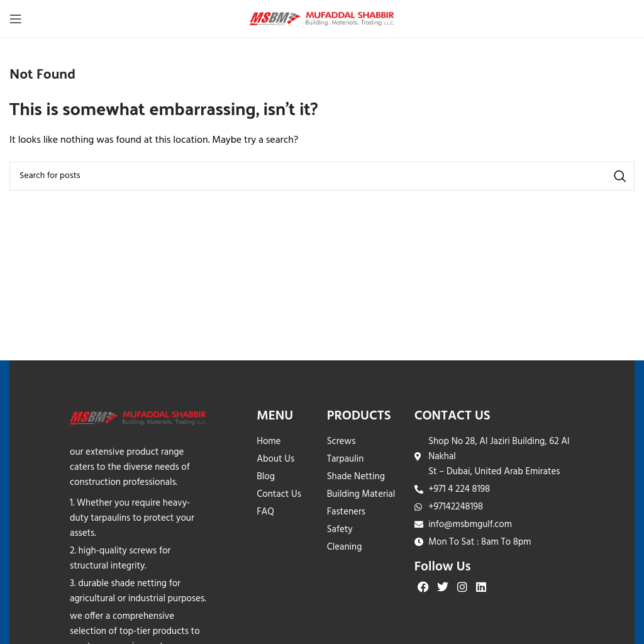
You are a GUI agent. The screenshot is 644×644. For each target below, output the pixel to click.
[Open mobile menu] (16, 19)
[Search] (322, 176)
